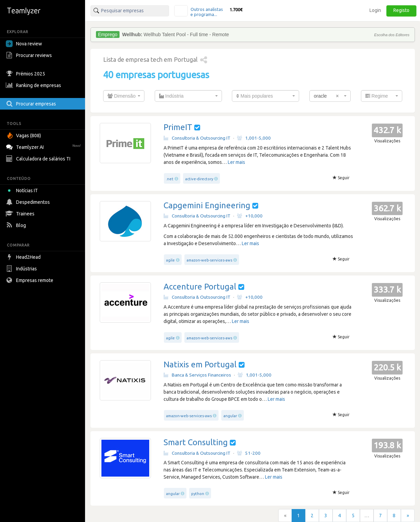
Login (375, 10)
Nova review (24, 44)
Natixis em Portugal (200, 364)
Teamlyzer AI (44, 146)
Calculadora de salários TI (39, 159)
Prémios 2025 (26, 74)
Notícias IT (23, 191)
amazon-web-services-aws (209, 260)
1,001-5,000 (254, 138)
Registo (401, 10)
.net (170, 179)
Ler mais (236, 162)
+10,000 (250, 216)
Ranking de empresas (34, 85)
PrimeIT (178, 127)
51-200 (249, 453)
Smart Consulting (196, 442)
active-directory (199, 179)
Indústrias (22, 269)
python (198, 494)
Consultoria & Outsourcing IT (197, 138)
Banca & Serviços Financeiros (197, 375)
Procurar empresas (32, 104)
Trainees (21, 214)
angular (230, 416)
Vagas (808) (24, 136)
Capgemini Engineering (207, 205)
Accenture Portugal (200, 287)
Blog (17, 225)
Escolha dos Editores (392, 35)
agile (170, 260)
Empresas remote (30, 280)
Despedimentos (29, 202)
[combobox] (124, 96)
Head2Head (24, 257)
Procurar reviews (30, 55)
